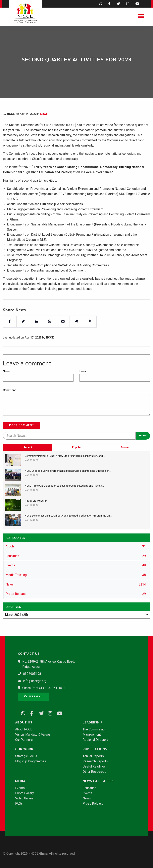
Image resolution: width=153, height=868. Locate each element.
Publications (95, 749)
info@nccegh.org (35, 681)
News (44, 114)
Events (20, 788)
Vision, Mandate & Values (33, 735)
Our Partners (24, 740)
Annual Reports (93, 756)
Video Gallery (24, 798)
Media (20, 781)
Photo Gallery (25, 793)
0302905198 (32, 674)
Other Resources (94, 772)
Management (92, 735)
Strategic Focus (26, 756)
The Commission (94, 729)
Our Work (24, 749)
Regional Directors (96, 740)
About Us (24, 722)
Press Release (93, 804)
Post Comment (22, 425)
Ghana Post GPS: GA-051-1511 (44, 688)
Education (89, 788)
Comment (9, 390)
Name (7, 371)
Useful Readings (94, 767)
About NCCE (24, 729)
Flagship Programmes (31, 761)
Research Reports (95, 761)
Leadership (93, 722)
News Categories (98, 781)
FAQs (19, 804)
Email (83, 371)
